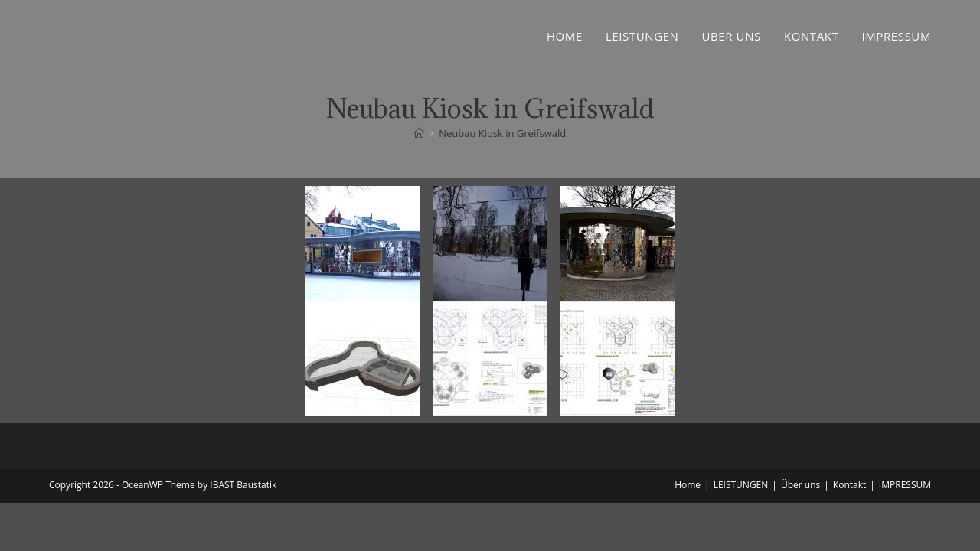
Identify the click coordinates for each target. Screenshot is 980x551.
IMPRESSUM (905, 485)
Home (688, 485)
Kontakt (849, 485)
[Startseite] (419, 133)
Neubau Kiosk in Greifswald (502, 133)
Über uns (800, 485)
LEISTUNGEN (741, 485)
